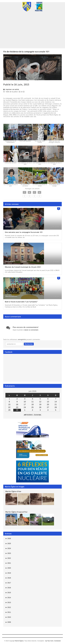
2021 (8, 563)
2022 (8, 558)
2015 (8, 593)
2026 (8, 538)
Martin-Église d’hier (13, 491)
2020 (8, 568)
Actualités (9, 227)
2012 (8, 607)
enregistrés (22, 339)
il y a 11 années (54, 227)
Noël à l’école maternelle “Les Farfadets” (21, 302)
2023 (8, 553)
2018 (8, 578)
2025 (8, 543)
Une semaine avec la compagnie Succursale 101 (24, 232)
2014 (8, 598)
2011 (8, 612)
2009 (8, 622)
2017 (8, 583)
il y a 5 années (54, 262)
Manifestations (11, 296)
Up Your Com (49, 641)
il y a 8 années (54, 296)
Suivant (37, 415)
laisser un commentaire (31, 330)
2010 (8, 617)
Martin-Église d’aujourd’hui (16, 512)
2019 (8, 573)
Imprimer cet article (11, 89)
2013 (8, 602)
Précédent (29, 415)
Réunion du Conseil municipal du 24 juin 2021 (23, 267)
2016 (8, 588)
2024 (8, 548)
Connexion (58, 641)
